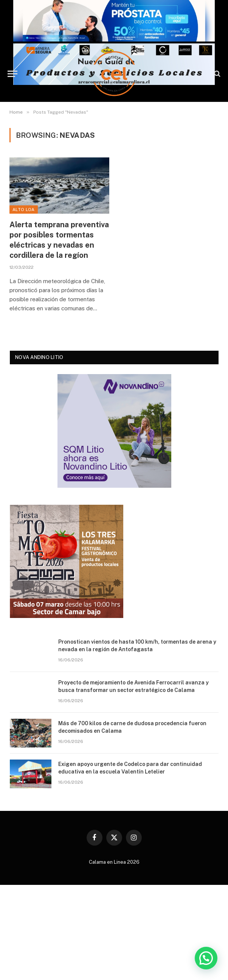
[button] (206, 957)
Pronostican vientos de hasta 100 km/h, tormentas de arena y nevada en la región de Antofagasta (137, 646)
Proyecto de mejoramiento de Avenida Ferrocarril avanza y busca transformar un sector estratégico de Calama (133, 686)
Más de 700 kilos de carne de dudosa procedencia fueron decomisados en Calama (132, 727)
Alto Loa (24, 210)
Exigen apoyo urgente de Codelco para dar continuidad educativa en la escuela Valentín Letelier (130, 768)
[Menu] (12, 74)
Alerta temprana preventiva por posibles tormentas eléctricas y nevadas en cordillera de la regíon (59, 240)
